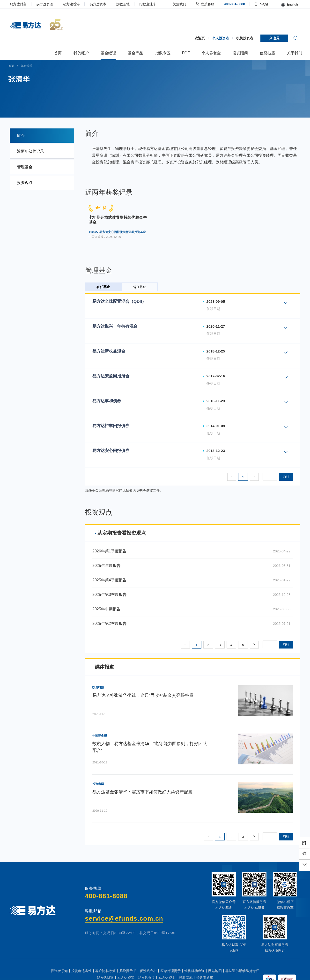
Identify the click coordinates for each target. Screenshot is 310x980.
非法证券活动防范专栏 (242, 971)
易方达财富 (24, 4)
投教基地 (129, 4)
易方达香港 (78, 4)
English (283, 4)
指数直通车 (154, 4)
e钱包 (255, 4)
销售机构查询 (194, 971)
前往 (280, 477)
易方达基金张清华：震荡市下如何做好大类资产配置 (146, 792)
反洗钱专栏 (148, 971)
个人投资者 (214, 38)
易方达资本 (104, 4)
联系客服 (199, 4)
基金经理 (34, 66)
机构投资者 (238, 38)
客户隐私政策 (105, 971)
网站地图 (215, 971)
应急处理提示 (170, 971)
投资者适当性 (81, 971)
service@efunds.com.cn (125, 918)
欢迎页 (193, 38)
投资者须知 (59, 971)
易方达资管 (51, 4)
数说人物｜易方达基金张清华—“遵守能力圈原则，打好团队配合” (153, 747)
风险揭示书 (128, 971)
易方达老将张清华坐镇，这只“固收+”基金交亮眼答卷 (146, 695)
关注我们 (173, 4)
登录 (268, 38)
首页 (19, 66)
